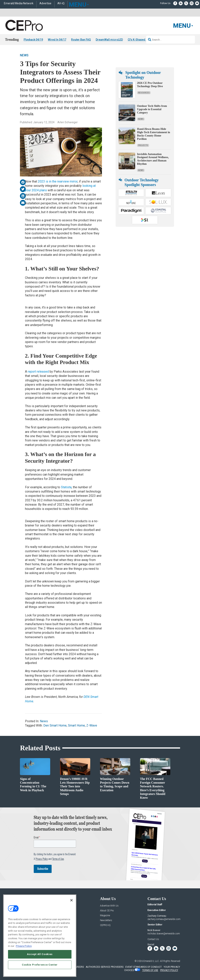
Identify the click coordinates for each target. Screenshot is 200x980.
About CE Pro (107, 911)
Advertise (45, 3)
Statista (66, 487)
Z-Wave (92, 726)
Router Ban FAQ (81, 40)
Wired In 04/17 (57, 40)
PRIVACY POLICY (169, 970)
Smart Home (76, 726)
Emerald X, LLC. (151, 961)
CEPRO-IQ (105, 925)
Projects (143, 145)
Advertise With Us (109, 906)
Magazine (105, 916)
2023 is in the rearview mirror (58, 181)
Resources (144, 93)
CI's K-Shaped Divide (141, 40)
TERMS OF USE (150, 970)
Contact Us (153, 939)
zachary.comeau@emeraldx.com (164, 919)
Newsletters (106, 920)
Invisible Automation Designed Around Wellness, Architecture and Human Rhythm (153, 159)
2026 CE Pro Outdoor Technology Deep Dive (150, 85)
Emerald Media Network (19, 3)
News (24, 55)
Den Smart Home (55, 726)
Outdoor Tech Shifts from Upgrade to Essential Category (152, 109)
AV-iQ (61, 3)
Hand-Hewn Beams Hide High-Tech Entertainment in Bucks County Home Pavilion (154, 134)
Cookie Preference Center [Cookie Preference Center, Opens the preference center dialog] (40, 965)
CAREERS (79, 967)
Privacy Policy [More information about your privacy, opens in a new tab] (24, 946)
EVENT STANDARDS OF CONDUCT (144, 967)
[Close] (71, 900)
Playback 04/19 (33, 40)
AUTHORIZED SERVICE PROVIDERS (105, 967)
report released (38, 372)
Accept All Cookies (40, 954)
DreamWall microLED (109, 40)
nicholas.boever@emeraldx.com (164, 934)
